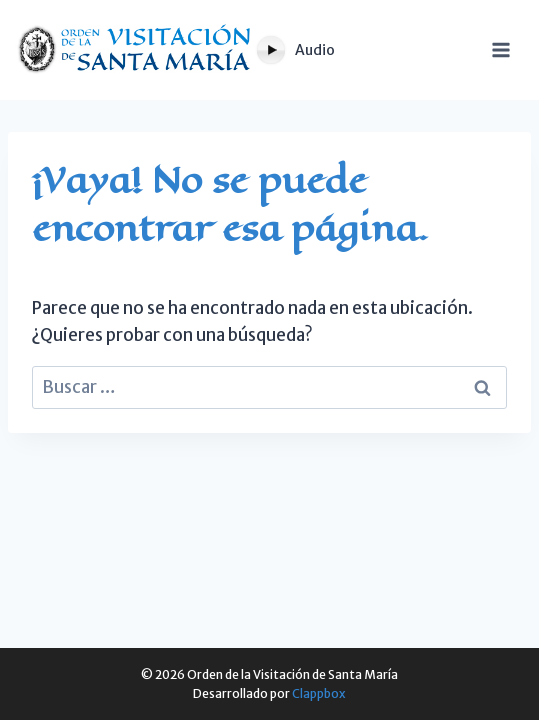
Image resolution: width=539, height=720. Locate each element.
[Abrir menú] (511, 49)
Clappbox (319, 693)
